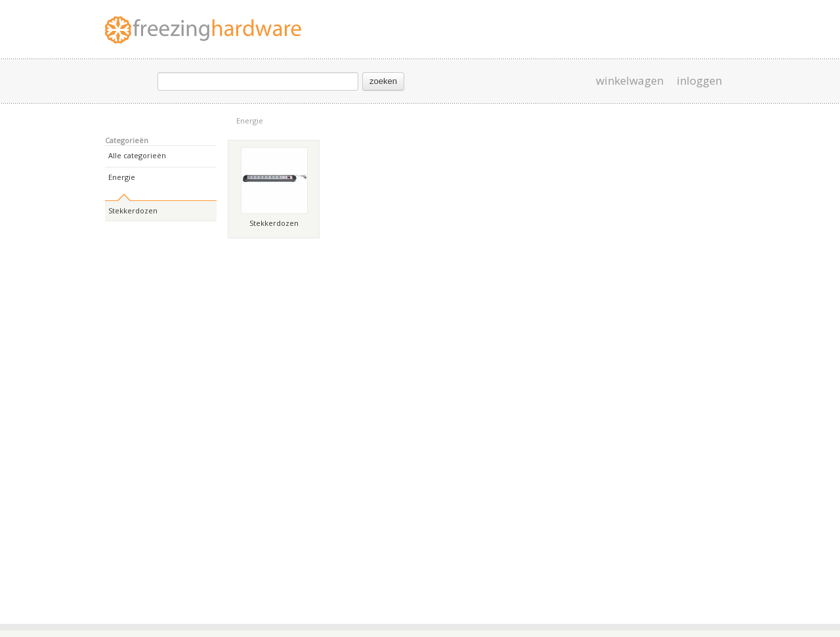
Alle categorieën (137, 155)
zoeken (383, 81)
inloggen (699, 81)
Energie (250, 121)
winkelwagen (630, 81)
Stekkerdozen (133, 210)
